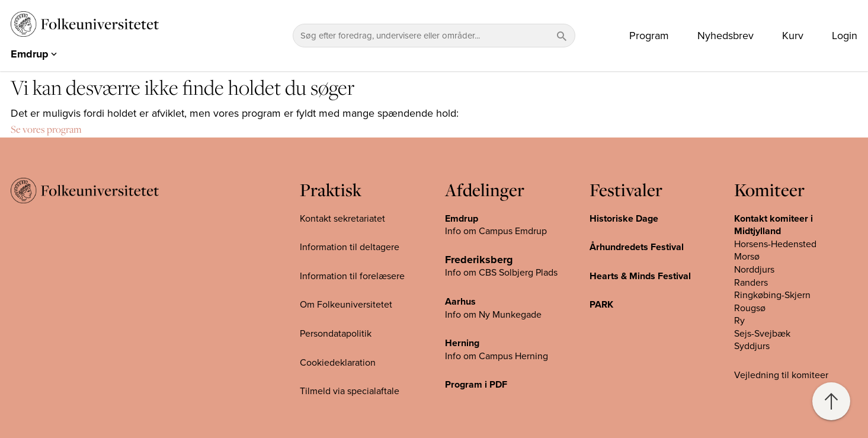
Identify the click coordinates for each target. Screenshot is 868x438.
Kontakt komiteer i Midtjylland (773, 225)
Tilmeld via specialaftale (350, 391)
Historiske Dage (624, 219)
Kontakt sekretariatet (342, 219)
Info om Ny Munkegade (493, 315)
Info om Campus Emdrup (496, 231)
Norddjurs (754, 270)
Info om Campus (480, 356)
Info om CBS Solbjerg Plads (501, 273)
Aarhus (460, 302)
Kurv (793, 36)
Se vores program (46, 129)
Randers (751, 283)
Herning (462, 343)
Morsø (747, 257)
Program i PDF (476, 385)
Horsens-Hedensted (775, 244)
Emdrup (462, 219)
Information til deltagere (350, 247)
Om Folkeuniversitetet (346, 305)
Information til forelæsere (352, 276)
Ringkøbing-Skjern (772, 295)
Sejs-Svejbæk (762, 334)
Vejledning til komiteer (781, 375)
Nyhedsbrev (726, 36)
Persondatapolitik (336, 334)
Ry (739, 321)
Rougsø (750, 308)
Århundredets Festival (637, 247)
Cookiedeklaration (338, 363)
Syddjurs (752, 346)
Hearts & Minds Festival (640, 276)
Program (649, 36)
